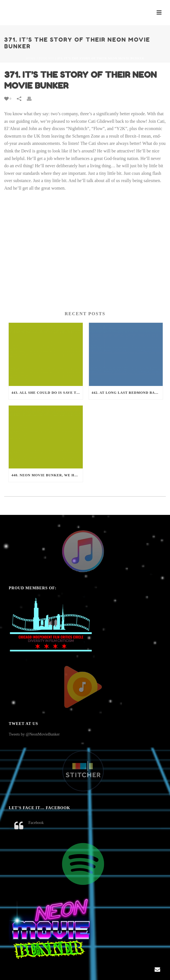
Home (31, 58)
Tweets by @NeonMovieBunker (34, 734)
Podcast (47, 58)
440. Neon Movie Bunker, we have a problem (47, 475)
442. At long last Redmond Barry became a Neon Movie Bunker (127, 393)
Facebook (36, 823)
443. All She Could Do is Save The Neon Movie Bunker (47, 393)
